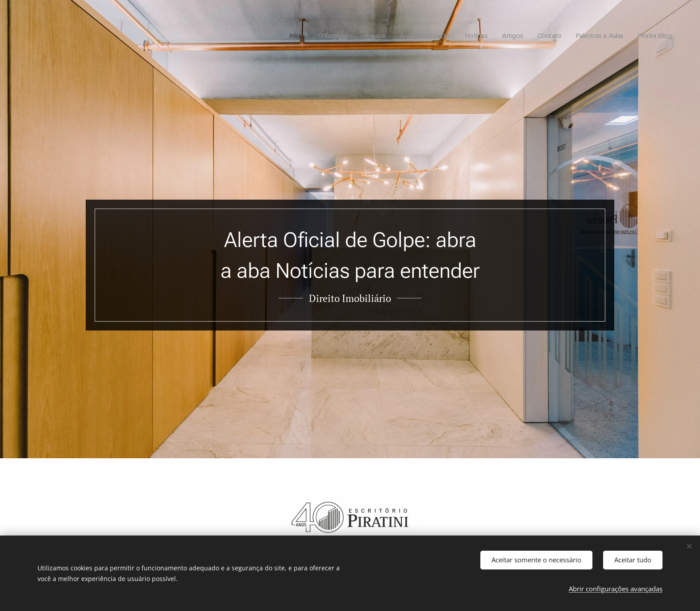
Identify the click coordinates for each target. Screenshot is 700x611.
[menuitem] (277, 36)
